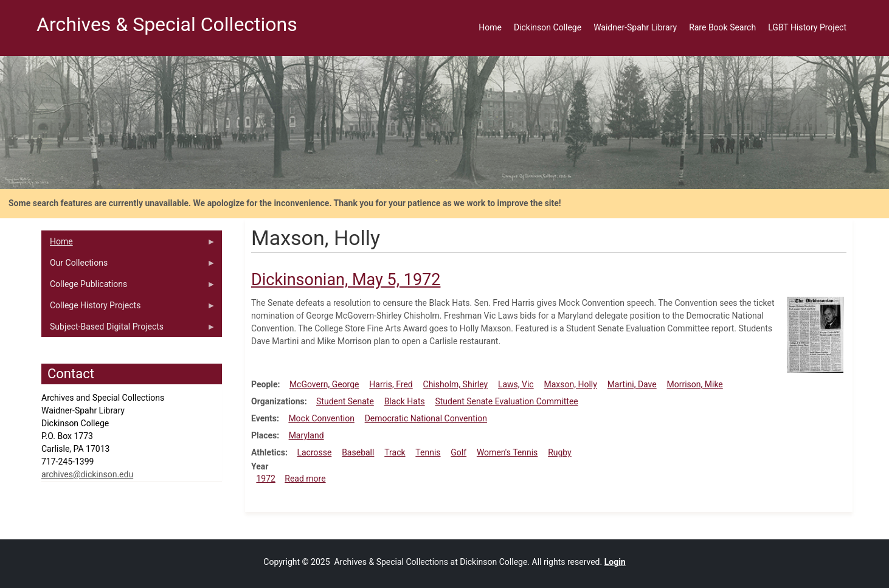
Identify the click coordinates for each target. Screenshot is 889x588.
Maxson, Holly (570, 384)
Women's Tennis (507, 452)
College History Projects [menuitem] (129, 308)
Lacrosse (314, 452)
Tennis (428, 452)
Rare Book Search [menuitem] (722, 27)
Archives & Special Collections (167, 24)
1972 (265, 479)
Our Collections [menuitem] (129, 266)
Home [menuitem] (490, 27)
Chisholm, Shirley (456, 384)
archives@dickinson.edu (87, 474)
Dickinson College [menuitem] (548, 27)
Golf (458, 452)
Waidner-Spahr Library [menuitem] (635, 27)
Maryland (306, 435)
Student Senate (345, 401)
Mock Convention (321, 418)
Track (395, 452)
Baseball (358, 452)
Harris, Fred (391, 384)
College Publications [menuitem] (129, 287)
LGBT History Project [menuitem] (807, 27)
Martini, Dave (632, 384)
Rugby (560, 452)
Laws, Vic (516, 384)
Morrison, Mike (695, 384)
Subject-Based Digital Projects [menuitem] (129, 330)
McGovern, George (324, 384)
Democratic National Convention (426, 418)
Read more (305, 479)
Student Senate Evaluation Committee (506, 401)
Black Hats (405, 401)
